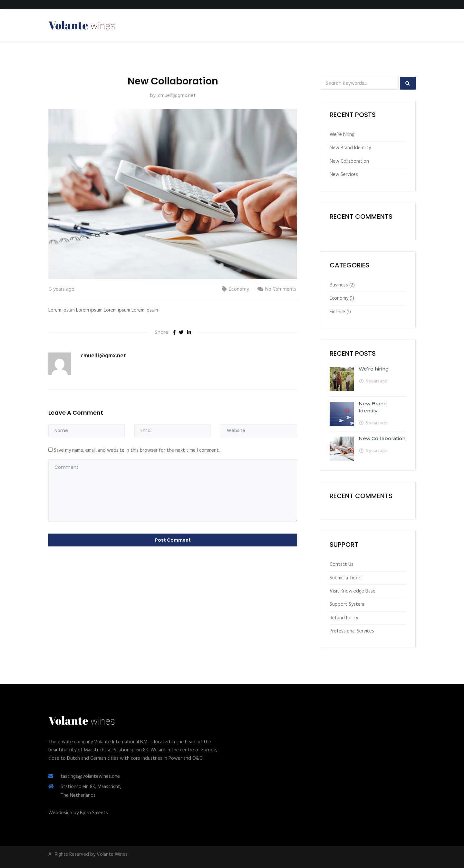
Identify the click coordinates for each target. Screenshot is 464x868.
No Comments (281, 289)
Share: (162, 332)
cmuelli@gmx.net (177, 96)
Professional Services (352, 631)
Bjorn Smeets (94, 813)
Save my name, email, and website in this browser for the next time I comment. (137, 451)
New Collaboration (349, 161)
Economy (239, 289)
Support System (347, 604)
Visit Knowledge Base (353, 591)
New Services (344, 175)
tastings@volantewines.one (90, 776)
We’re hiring (342, 135)
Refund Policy (344, 618)
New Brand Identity (350, 148)
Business (339, 285)
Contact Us (342, 564)
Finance (337, 312)
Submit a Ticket (346, 578)
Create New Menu (389, 25)
